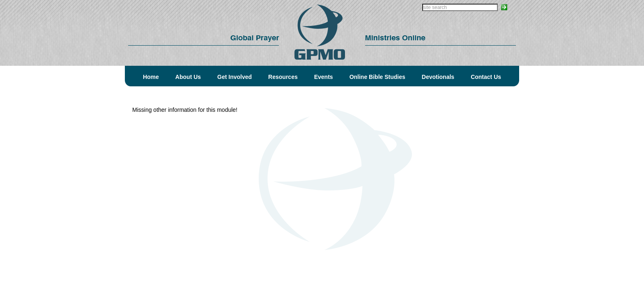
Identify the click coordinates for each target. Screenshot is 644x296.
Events (324, 77)
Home (151, 77)
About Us (188, 77)
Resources (283, 77)
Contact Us (486, 77)
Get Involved (235, 77)
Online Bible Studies (377, 77)
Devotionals (438, 77)
